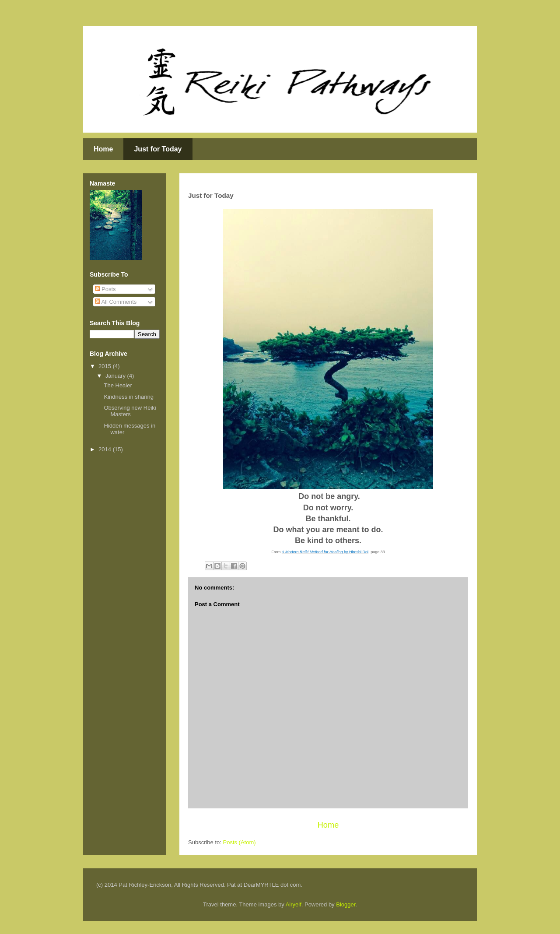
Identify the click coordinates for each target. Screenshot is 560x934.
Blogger (346, 904)
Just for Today (158, 149)
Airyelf (294, 904)
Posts (105, 289)
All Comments (116, 302)
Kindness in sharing (128, 397)
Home (103, 149)
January (116, 376)
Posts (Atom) (240, 842)
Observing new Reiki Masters (130, 411)
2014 (106, 449)
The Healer (118, 385)
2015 (106, 366)
